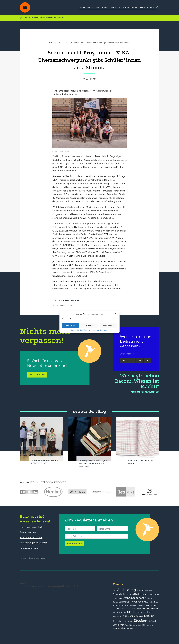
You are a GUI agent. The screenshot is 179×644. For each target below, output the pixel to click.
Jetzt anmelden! (37, 374)
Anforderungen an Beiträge (34, 543)
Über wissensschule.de (31, 527)
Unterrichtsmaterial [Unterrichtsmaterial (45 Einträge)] (130, 625)
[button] (116, 314)
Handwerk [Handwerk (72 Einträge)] (126, 602)
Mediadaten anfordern (31, 538)
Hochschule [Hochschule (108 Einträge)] (138, 602)
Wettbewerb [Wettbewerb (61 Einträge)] (118, 628)
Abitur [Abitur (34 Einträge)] (115, 591)
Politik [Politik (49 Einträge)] (125, 616)
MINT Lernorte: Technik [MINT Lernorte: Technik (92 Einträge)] (139, 612)
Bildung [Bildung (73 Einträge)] (116, 594)
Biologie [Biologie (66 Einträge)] (124, 594)
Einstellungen (108, 325)
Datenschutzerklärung (92, 330)
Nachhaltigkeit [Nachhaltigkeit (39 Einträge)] (118, 616)
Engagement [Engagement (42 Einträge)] (117, 598)
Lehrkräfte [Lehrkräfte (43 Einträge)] (149, 605)
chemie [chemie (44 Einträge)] (131, 594)
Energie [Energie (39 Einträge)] (156, 594)
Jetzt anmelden (74, 544)
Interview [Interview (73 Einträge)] (117, 605)
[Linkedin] (147, 360)
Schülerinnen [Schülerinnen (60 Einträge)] (118, 621)
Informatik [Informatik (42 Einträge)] (149, 602)
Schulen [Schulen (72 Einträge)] (140, 616)
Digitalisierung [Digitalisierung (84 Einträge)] (141, 594)
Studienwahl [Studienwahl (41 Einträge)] (129, 621)
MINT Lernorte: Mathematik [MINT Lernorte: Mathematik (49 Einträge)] (148, 609)
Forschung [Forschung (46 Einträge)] (149, 598)
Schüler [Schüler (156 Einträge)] (149, 616)
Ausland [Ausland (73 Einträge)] (140, 590)
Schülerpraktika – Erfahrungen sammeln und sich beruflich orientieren (93, 463)
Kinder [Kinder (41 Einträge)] (124, 605)
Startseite (53, 43)
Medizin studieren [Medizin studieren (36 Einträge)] (125, 609)
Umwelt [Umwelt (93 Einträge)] (152, 621)
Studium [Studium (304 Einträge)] (141, 621)
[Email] (140, 360)
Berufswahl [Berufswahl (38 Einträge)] (148, 591)
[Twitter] (124, 360)
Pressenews (66, 300)
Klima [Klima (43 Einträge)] (129, 605)
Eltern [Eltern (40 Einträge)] (151, 594)
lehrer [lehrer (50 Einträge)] (134, 605)
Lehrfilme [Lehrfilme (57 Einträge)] (141, 605)
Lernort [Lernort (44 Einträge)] (156, 605)
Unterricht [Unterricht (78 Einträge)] (118, 625)
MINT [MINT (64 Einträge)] (134, 609)
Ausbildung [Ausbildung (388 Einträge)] (126, 590)
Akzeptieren (71, 325)
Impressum (104, 330)
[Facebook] (132, 360)
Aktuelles (75, 300)
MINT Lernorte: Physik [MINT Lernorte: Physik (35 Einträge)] (120, 612)
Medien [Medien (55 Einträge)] (116, 609)
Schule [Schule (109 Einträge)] (132, 616)
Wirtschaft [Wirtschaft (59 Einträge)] (129, 628)
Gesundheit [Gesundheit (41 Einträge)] (117, 602)
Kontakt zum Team (29, 548)
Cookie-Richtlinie (77, 330)
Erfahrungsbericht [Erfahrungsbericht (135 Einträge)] (133, 598)
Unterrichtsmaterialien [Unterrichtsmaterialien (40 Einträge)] (145, 625)
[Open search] (157, 7)
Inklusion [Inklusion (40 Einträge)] (156, 602)
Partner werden (28, 532)
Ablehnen (89, 325)
